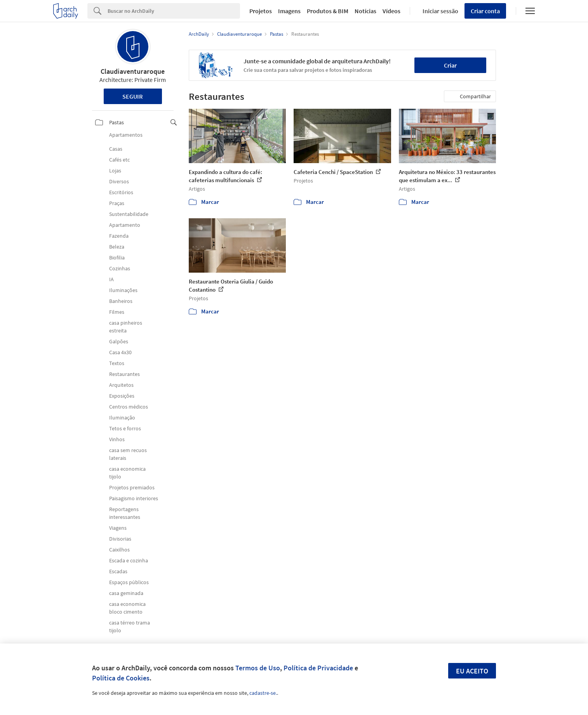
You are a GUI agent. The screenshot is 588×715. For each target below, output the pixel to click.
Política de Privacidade (318, 668)
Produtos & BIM (328, 11)
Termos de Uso (258, 668)
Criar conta (485, 11)
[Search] (174, 11)
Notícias (365, 11)
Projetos (261, 11)
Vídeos (391, 11)
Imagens (289, 11)
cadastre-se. (263, 693)
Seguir (133, 96)
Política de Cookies (121, 678)
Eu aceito (472, 671)
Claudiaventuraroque (133, 71)
